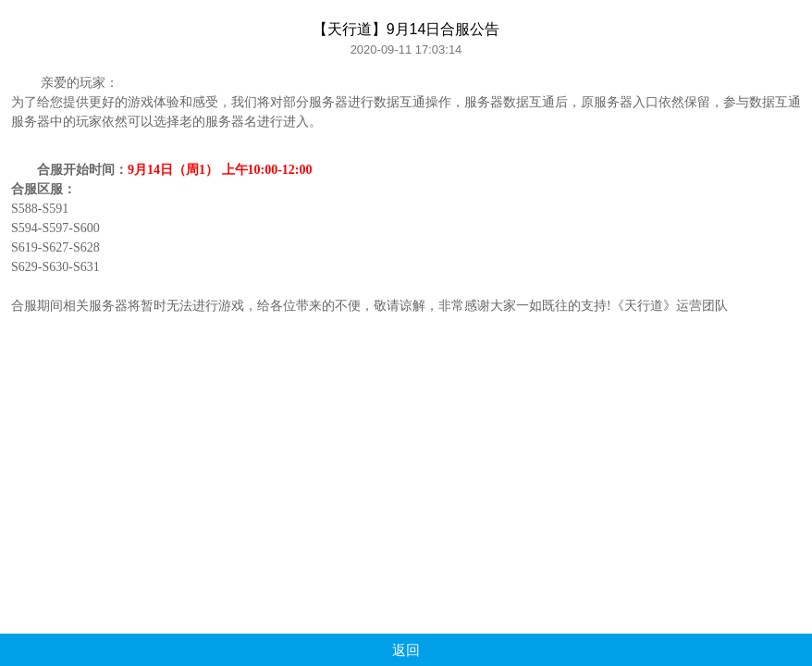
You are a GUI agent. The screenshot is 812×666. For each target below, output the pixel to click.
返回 (406, 650)
